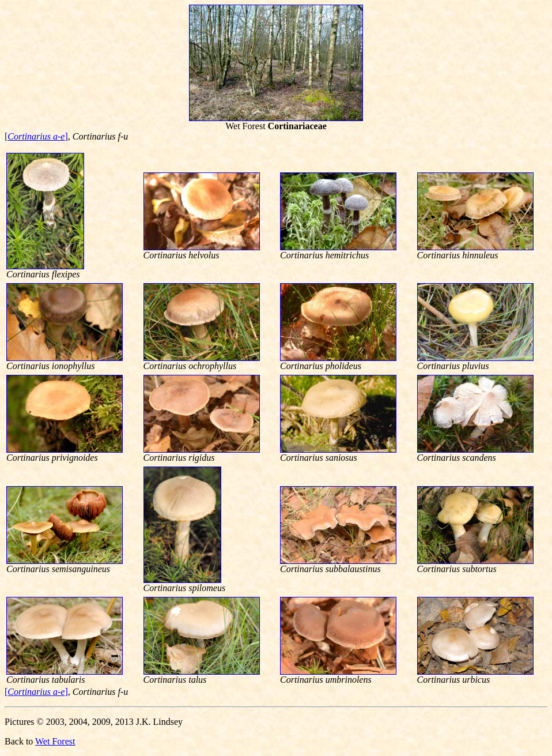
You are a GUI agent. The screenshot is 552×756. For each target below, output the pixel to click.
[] (36, 136)
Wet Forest (55, 741)
